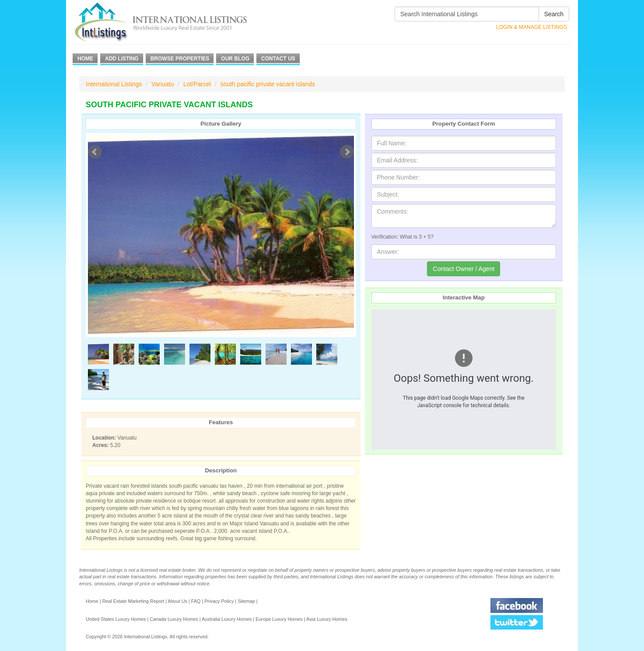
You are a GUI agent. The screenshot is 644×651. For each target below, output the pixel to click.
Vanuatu (163, 84)
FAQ (196, 601)
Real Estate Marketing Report (133, 601)
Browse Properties (180, 59)
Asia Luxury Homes (327, 619)
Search (554, 14)
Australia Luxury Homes (227, 619)
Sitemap (246, 601)
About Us (177, 601)
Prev (95, 152)
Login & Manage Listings (532, 27)
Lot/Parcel (197, 84)
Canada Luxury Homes (174, 619)
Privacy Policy (219, 601)
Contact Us (278, 59)
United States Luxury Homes (116, 619)
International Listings (114, 84)
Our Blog (235, 59)
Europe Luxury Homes (279, 619)
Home (85, 59)
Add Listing (122, 59)
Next (347, 152)
